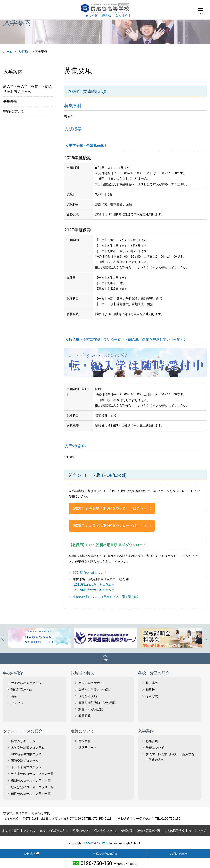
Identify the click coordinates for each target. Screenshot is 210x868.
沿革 (14, 696)
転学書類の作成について (90, 572)
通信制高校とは (22, 690)
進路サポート (88, 748)
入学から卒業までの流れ (95, 690)
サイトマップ (197, 831)
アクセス (17, 703)
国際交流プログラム (25, 761)
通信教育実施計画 (149, 831)
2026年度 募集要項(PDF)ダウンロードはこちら (110, 508)
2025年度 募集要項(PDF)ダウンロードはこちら (110, 526)
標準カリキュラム (23, 741)
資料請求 (30, 854)
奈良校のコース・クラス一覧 (31, 794)
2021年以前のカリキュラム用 (94, 584)
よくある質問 (11, 831)
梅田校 (107, 15)
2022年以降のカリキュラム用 (94, 590)
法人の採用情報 (174, 831)
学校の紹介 (13, 673)
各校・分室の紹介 (154, 673)
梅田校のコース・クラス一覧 (31, 780)
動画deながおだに (91, 709)
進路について (83, 731)
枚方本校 (92, 15)
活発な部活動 (88, 696)
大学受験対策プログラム (28, 748)
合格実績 (85, 741)
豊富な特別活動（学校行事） (98, 703)
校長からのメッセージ (26, 683)
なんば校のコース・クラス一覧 (32, 787)
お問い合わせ (179, 854)
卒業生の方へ (81, 831)
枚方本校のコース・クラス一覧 (32, 774)
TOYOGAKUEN (96, 843)
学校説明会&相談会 (105, 854)
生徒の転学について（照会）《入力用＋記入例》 (107, 597)
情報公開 (127, 831)
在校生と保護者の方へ (54, 831)
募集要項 (10, 101)
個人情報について (105, 831)
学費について (14, 111)
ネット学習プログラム (26, 767)
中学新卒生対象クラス (26, 754)
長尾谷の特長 (83, 673)
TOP (105, 660)
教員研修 (85, 716)
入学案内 (146, 731)
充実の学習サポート (92, 683)
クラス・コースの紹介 (23, 731)
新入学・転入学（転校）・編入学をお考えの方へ (28, 89)
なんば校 (122, 15)
